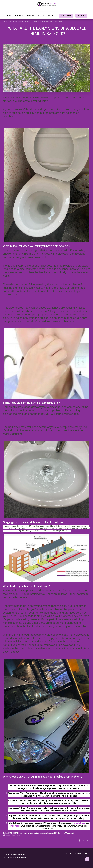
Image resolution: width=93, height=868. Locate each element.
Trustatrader (15, 826)
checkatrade (79, 823)
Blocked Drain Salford (16, 21)
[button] (19, 16)
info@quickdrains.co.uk (12, 835)
